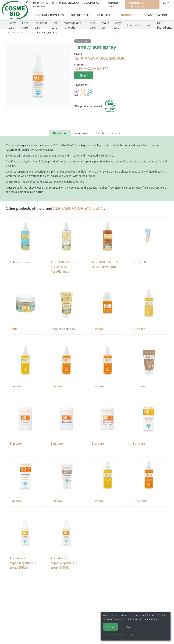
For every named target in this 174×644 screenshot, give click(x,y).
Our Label (105, 15)
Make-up (106, 25)
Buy (84, 75)
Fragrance (134, 25)
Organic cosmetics (50, 15)
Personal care (41, 25)
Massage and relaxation (72, 25)
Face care (25, 25)
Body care (12, 25)
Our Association (154, 15)
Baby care (117, 25)
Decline (127, 627)
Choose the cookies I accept (118, 634)
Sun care (93, 25)
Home (11, 32)
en (165, 3)
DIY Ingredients (165, 25)
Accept (111, 627)
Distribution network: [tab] (108, 133)
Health (149, 25)
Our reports (81, 15)
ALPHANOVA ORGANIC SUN (78, 208)
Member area (113, 4)
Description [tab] (60, 133)
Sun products (83, 41)
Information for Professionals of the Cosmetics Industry (66, 4)
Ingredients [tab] (81, 133)
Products (127, 15)
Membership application (137, 4)
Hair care (54, 25)
